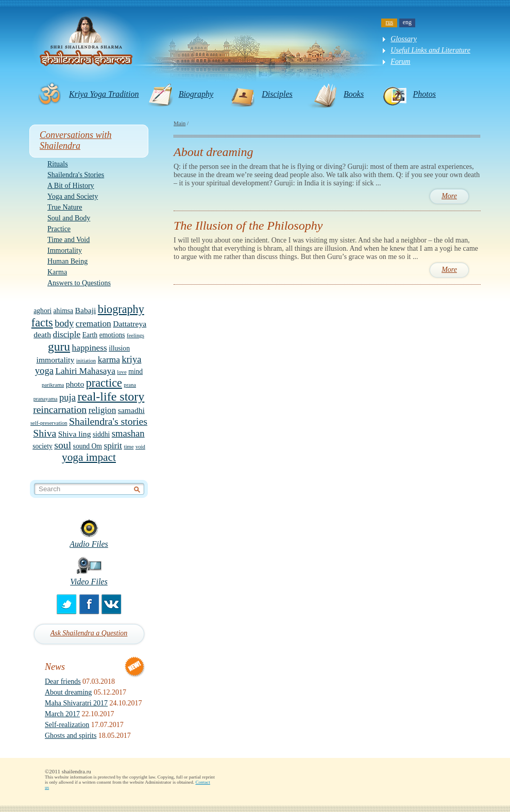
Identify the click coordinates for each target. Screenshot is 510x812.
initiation (86, 361)
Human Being (67, 261)
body (64, 323)
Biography (196, 94)
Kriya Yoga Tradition (104, 94)
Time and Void (69, 240)
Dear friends (63, 681)
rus (390, 22)
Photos (424, 94)
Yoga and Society (73, 196)
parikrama (53, 385)
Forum (400, 62)
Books (354, 94)
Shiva (45, 433)
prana (130, 385)
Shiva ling (75, 434)
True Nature (65, 207)
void (140, 447)
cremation (93, 324)
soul (63, 445)
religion (103, 410)
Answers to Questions (79, 283)
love (122, 372)
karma (109, 360)
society (42, 446)
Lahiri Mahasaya (85, 371)
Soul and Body (69, 218)
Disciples (277, 94)
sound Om (88, 446)
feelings (135, 335)
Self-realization (67, 725)
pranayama (46, 399)
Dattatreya (130, 324)
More (449, 196)
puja (67, 397)
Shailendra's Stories (76, 175)
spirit (113, 446)
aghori (42, 311)
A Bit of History (71, 186)
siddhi (101, 434)
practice (104, 383)
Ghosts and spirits (71, 736)
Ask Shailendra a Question (89, 633)
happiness (90, 348)
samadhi (131, 410)
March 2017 (62, 714)
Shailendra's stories (108, 421)
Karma (57, 272)
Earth (90, 335)
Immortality (65, 250)
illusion (119, 348)
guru (59, 347)
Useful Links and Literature (430, 50)
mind (135, 372)
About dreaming (68, 692)
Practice (59, 229)
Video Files (89, 582)
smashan (128, 433)
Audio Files (89, 544)
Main (180, 123)
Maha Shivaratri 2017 (76, 703)
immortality (56, 360)
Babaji (86, 310)
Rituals (58, 164)
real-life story (111, 396)
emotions (112, 335)
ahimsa (64, 311)
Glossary (404, 39)
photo (75, 384)
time (129, 447)
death (42, 334)
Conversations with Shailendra (76, 140)
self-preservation (49, 423)
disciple (67, 334)
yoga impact (89, 457)
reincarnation (60, 409)
